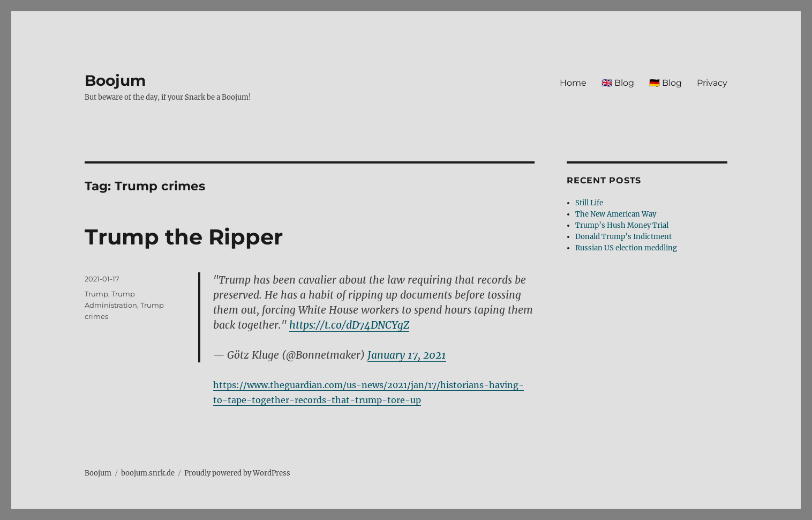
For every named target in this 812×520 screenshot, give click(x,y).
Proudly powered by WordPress (237, 473)
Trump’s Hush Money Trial (622, 225)
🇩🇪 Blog (666, 83)
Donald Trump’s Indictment (623, 237)
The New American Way (616, 214)
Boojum (115, 80)
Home (573, 83)
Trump (96, 294)
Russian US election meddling (626, 248)
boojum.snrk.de (148, 473)
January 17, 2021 (407, 355)
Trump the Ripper (184, 237)
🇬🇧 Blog (618, 83)
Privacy (712, 83)
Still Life (589, 203)
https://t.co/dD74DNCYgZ (349, 325)
